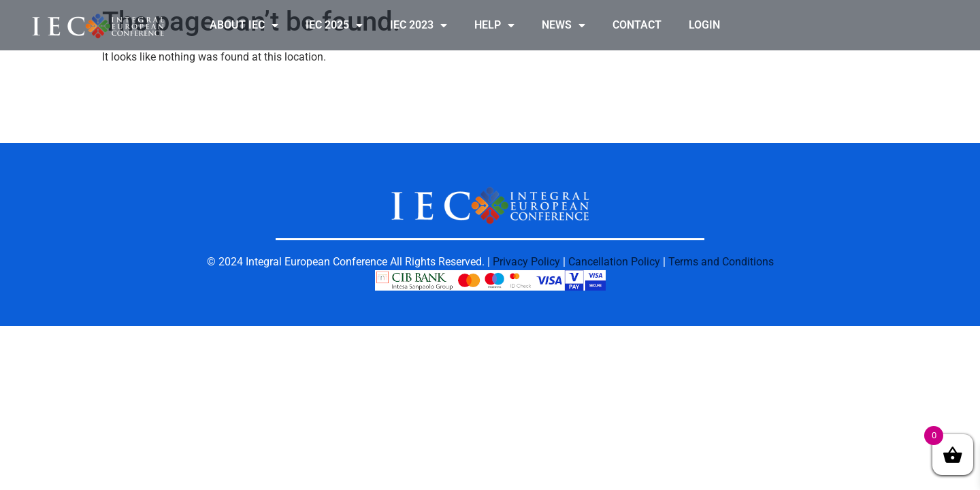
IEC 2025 (334, 25)
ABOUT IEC (244, 25)
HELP (494, 25)
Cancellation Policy (614, 262)
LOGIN (704, 25)
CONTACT (637, 25)
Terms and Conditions (721, 262)
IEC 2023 (419, 25)
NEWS (563, 25)
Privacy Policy (526, 262)
